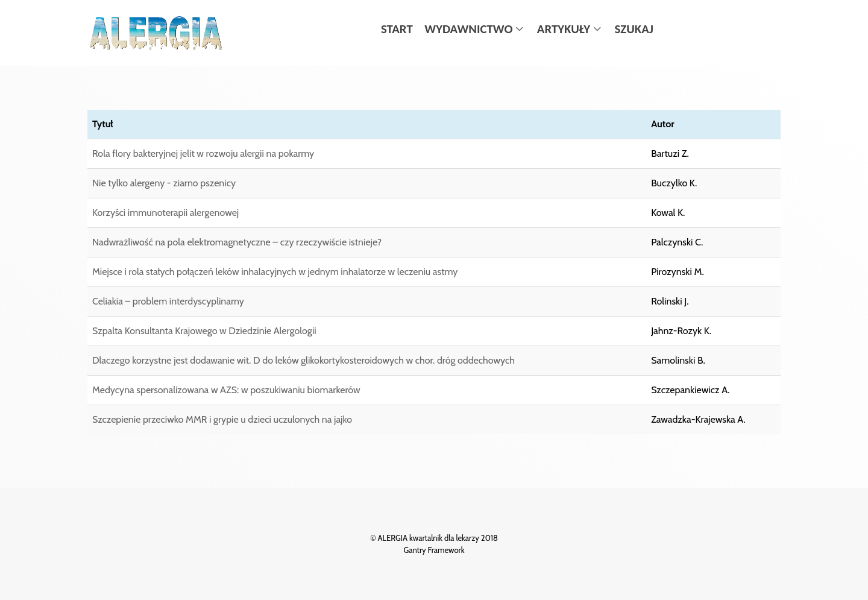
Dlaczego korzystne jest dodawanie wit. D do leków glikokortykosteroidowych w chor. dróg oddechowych (303, 360)
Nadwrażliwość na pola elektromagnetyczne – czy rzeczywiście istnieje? (237, 242)
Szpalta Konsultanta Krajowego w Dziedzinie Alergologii (204, 331)
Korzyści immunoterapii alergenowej (165, 213)
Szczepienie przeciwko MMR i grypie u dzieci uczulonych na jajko (222, 419)
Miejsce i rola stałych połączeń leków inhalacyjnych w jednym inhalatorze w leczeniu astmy (275, 272)
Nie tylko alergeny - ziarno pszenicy (164, 183)
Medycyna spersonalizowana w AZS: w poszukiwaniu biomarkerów (226, 390)
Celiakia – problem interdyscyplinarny (168, 301)
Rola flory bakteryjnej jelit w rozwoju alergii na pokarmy (203, 153)
